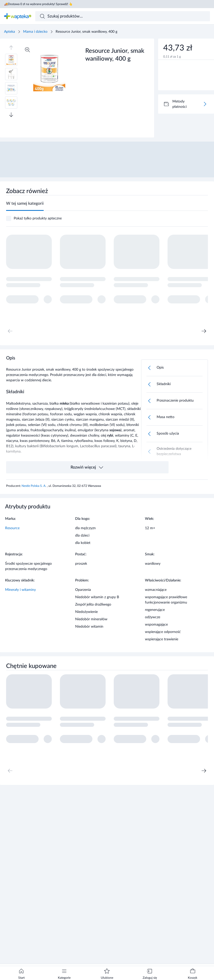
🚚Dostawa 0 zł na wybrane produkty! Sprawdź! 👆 (38, 4)
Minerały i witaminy (20, 590)
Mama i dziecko (35, 32)
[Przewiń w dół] (11, 115)
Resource (12, 528)
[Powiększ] (27, 50)
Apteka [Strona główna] (10, 32)
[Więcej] (205, 104)
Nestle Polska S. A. (34, 486)
